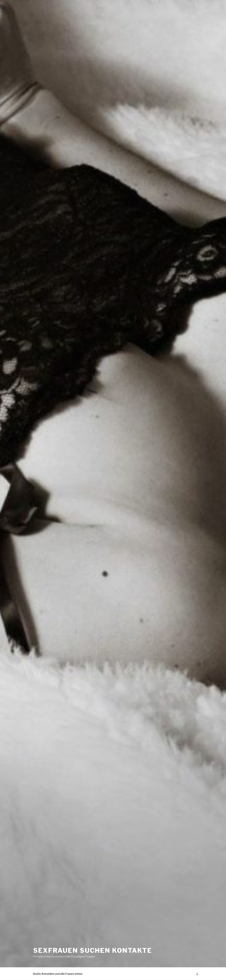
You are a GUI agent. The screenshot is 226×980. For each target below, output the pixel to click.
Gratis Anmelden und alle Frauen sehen (58, 974)
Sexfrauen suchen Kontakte (93, 950)
